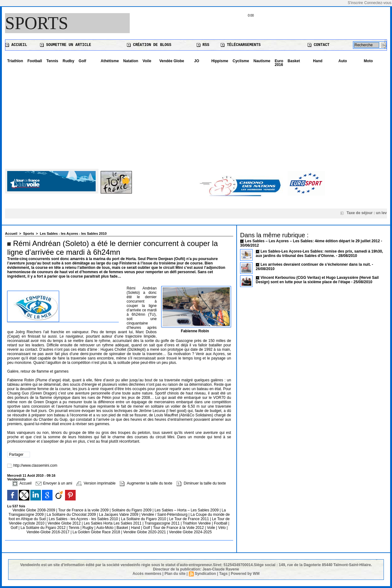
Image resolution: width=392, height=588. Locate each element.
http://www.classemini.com (35, 465)
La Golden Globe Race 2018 (97, 532)
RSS (203, 45)
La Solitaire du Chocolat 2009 (72, 515)
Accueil (16, 45)
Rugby (88, 528)
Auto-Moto (106, 528)
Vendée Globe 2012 (65, 523)
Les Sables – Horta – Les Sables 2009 (187, 510)
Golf (83, 61)
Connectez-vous (378, 3)
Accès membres (147, 574)
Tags (223, 574)
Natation (131, 61)
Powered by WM (245, 574)
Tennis (52, 61)
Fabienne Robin (195, 331)
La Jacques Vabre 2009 (119, 515)
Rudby (68, 61)
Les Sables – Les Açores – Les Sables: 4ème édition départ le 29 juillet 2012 (312, 241)
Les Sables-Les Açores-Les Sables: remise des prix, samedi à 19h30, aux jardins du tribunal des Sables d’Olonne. (319, 254)
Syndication (205, 574)
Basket (294, 61)
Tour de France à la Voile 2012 (179, 528)
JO (197, 61)
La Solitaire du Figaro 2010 (144, 519)
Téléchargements (241, 45)
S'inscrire (355, 3)
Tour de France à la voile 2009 (84, 510)
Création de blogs (149, 45)
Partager (16, 455)
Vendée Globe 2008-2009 (34, 510)
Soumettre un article (65, 45)
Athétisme (110, 61)
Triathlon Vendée (197, 523)
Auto (343, 61)
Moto (368, 61)
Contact (319, 45)
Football (35, 61)
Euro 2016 (279, 63)
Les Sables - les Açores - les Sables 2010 (73, 234)
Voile (147, 61)
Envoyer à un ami (54, 483)
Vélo (222, 528)
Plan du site (175, 574)
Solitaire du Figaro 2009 (132, 510)
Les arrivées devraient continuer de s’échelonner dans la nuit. (316, 264)
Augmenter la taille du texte (146, 483)
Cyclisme (241, 61)
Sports (37, 23)
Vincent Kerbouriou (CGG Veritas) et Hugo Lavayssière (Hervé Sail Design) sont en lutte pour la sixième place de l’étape (317, 280)
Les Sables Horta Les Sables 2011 (113, 523)
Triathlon (15, 61)
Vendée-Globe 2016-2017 (48, 532)
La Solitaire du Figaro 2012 (44, 528)
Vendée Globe (172, 61)
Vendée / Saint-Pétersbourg (165, 515)
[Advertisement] (196, 116)
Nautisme (262, 61)
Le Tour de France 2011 (189, 519)
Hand (318, 61)
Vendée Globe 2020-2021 (145, 532)
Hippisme (220, 61)
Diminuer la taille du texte (201, 483)
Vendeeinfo (16, 479)
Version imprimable (96, 483)
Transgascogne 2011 (163, 523)
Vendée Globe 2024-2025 (191, 532)
